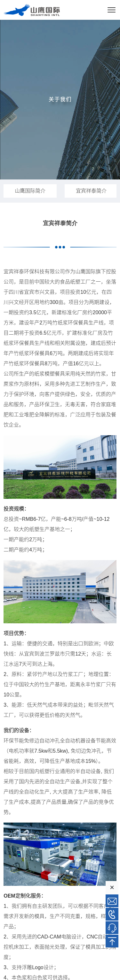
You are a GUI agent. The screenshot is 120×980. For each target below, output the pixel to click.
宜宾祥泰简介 (91, 191)
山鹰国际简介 (30, 191)
